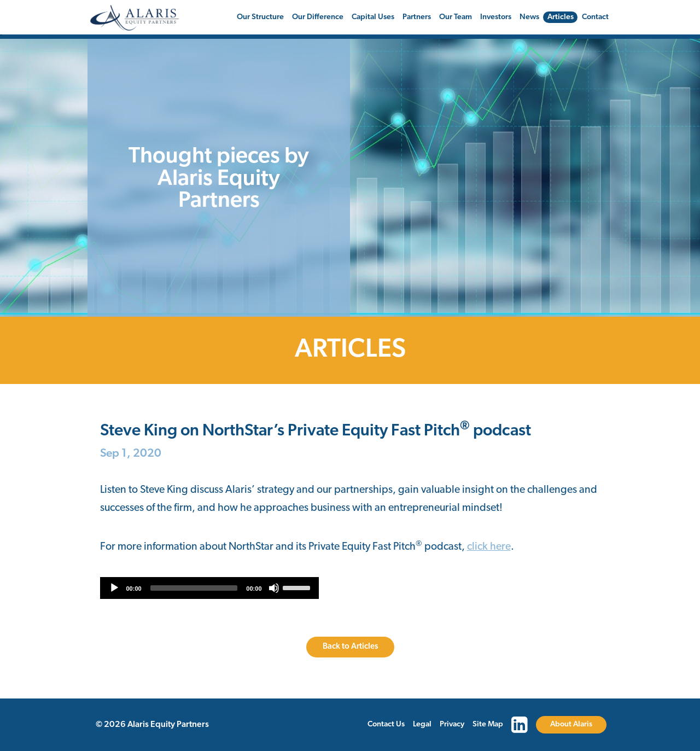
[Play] (114, 588)
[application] (209, 588)
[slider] (194, 588)
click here (489, 547)
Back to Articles (350, 647)
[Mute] (274, 588)
